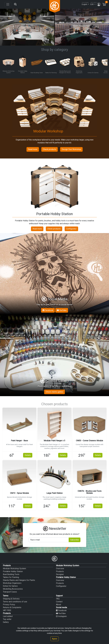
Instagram (61, 616)
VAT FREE (7, 610)
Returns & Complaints (12, 607)
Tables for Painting (11, 577)
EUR (92, 4)
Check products (50, 149)
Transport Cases (10, 592)
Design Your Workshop (71, 149)
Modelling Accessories (13, 589)
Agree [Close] (55, 639)
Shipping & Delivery (11, 599)
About (59, 605)
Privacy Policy (9, 605)
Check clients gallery (54, 392)
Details (28, 455)
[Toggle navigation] (8, 4)
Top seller (7, 619)
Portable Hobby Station (13, 571)
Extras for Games (10, 586)
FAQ (58, 599)
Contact (59, 602)
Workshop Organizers (12, 583)
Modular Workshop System (14, 569)
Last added (8, 616)
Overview (60, 569)
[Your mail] (49, 540)
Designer (60, 574)
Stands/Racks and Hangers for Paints (19, 580)
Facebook (48, 310)
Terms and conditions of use (15, 602)
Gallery (6, 622)
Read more (33, 149)
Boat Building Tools (11, 574)
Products (60, 571)
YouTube (62, 310)
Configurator (71, 229)
